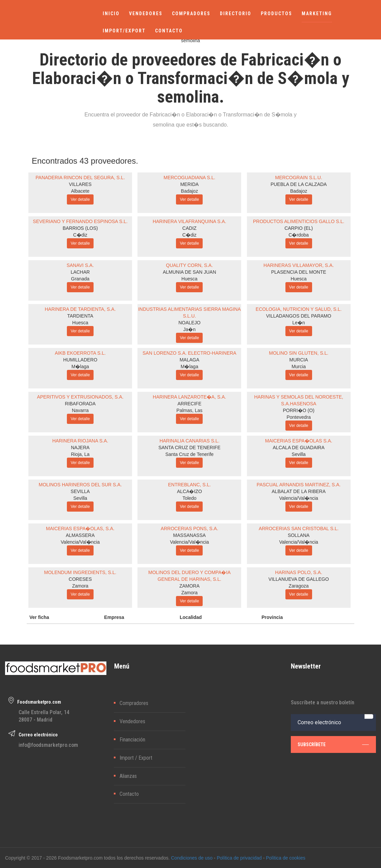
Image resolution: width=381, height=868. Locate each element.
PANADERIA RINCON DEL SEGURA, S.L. (80, 178)
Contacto (129, 794)
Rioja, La (80, 454)
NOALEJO (189, 323)
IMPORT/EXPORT (124, 31)
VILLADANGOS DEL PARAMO (299, 316)
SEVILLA (80, 491)
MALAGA (189, 360)
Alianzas (128, 776)
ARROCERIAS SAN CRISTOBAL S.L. (299, 528)
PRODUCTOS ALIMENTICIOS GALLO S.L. (299, 221)
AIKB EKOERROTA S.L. (80, 353)
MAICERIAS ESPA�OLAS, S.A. (80, 528)
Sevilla (299, 454)
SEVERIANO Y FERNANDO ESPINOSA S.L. (80, 221)
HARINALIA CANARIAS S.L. (189, 441)
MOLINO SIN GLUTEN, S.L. (299, 353)
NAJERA (80, 447)
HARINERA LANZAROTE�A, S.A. (189, 397)
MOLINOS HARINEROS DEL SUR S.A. (80, 485)
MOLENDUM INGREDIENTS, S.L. (80, 572)
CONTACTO (169, 31)
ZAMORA (189, 586)
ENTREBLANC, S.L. (189, 485)
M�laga (80, 367)
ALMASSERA (80, 535)
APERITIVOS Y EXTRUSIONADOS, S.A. (80, 397)
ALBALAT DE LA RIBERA (299, 491)
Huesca (189, 279)
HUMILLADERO (80, 360)
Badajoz (190, 191)
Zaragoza (299, 586)
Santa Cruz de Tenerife (189, 454)
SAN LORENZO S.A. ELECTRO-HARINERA (189, 353)
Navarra (80, 410)
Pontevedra (299, 417)
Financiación (132, 740)
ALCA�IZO (189, 491)
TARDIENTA (80, 316)
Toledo (189, 498)
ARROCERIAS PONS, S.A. (189, 528)
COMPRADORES (191, 13)
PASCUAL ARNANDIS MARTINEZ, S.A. (299, 485)
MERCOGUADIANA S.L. (189, 178)
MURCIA (299, 360)
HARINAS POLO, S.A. (299, 572)
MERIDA (189, 184)
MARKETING (317, 13)
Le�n (299, 323)
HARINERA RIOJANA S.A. (80, 441)
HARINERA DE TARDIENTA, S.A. (80, 309)
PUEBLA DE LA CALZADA (299, 184)
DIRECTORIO (236, 13)
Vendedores (132, 721)
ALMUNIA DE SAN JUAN (189, 272)
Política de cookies (286, 858)
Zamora (80, 586)
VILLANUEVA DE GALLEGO (299, 579)
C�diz (80, 235)
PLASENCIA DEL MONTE (299, 272)
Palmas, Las (189, 410)
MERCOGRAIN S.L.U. (299, 178)
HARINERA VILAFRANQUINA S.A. (189, 221)
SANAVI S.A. (80, 265)
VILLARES (80, 184)
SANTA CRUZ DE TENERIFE (189, 447)
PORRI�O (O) (299, 410)
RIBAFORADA (80, 404)
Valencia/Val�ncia (298, 498)
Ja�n (190, 329)
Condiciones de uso (192, 858)
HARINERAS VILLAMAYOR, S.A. (299, 265)
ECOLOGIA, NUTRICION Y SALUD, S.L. (299, 309)
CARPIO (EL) (299, 228)
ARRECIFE (189, 404)
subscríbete (333, 744)
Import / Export (136, 758)
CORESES (80, 579)
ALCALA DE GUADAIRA (299, 447)
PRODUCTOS (276, 13)
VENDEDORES (146, 13)
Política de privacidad (239, 858)
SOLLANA (299, 535)
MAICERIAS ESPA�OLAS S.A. (299, 441)
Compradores (134, 703)
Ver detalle (80, 199)
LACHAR (80, 272)
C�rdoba (299, 235)
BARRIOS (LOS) (80, 228)
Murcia (299, 367)
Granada (80, 279)
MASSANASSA (189, 535)
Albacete (80, 191)
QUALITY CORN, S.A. (189, 265)
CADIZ (189, 228)
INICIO (111, 13)
